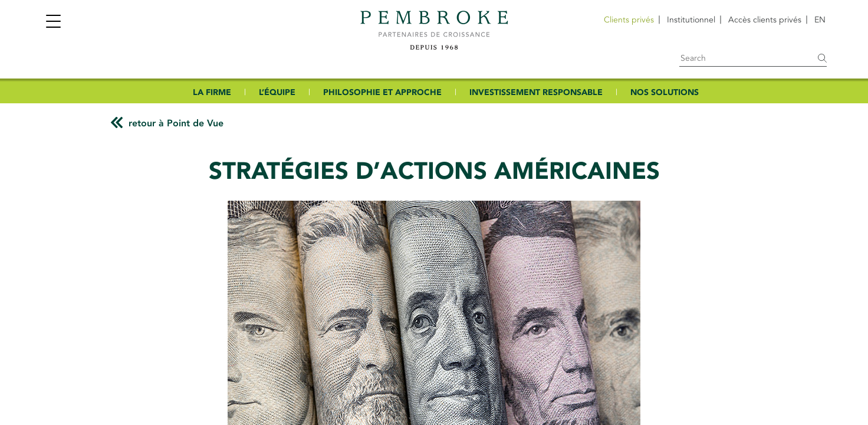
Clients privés (629, 20)
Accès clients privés (765, 20)
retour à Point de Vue (176, 123)
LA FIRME (212, 92)
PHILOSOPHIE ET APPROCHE (382, 92)
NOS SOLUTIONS (665, 92)
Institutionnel (691, 20)
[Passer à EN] (820, 20)
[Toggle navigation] (53, 23)
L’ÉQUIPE (277, 92)
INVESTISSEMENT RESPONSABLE (536, 92)
